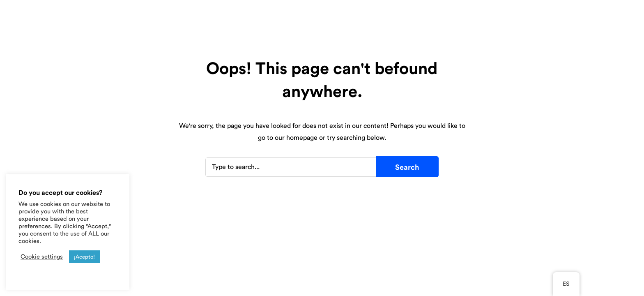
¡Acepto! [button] (84, 257)
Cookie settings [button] (42, 257)
